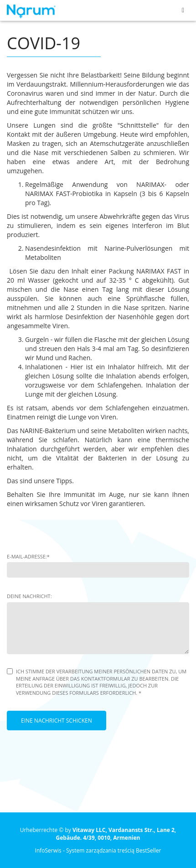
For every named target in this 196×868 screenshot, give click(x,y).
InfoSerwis (48, 850)
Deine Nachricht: (29, 596)
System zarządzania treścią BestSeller (114, 850)
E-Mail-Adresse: (28, 556)
